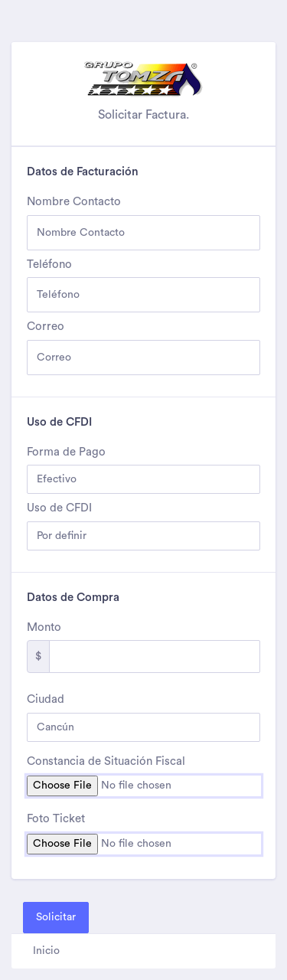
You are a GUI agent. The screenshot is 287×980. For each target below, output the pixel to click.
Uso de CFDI (59, 508)
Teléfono (49, 265)
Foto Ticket (56, 819)
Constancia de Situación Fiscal (106, 761)
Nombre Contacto (74, 202)
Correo (46, 327)
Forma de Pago (66, 452)
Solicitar (56, 917)
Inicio (46, 951)
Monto (44, 627)
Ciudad (46, 699)
